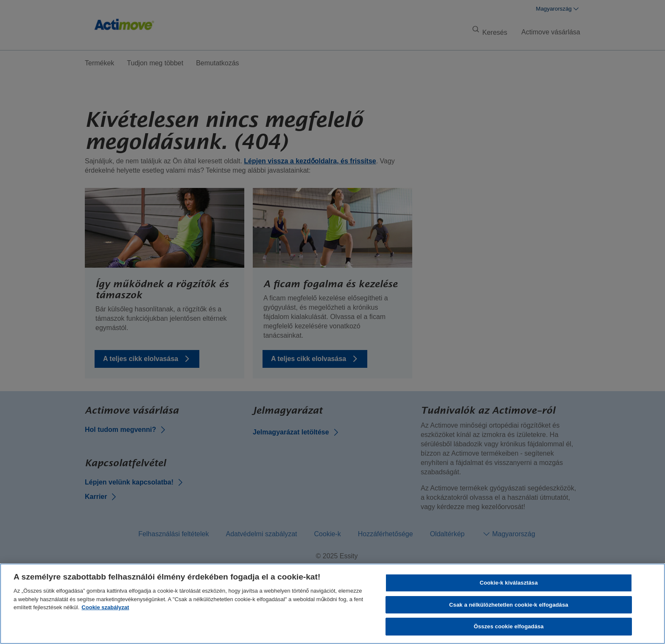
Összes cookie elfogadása (509, 626)
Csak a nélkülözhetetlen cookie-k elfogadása (509, 605)
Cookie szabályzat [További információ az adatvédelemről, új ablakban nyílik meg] (105, 607)
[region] (332, 604)
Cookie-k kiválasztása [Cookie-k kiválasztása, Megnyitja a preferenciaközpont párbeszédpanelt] (509, 583)
